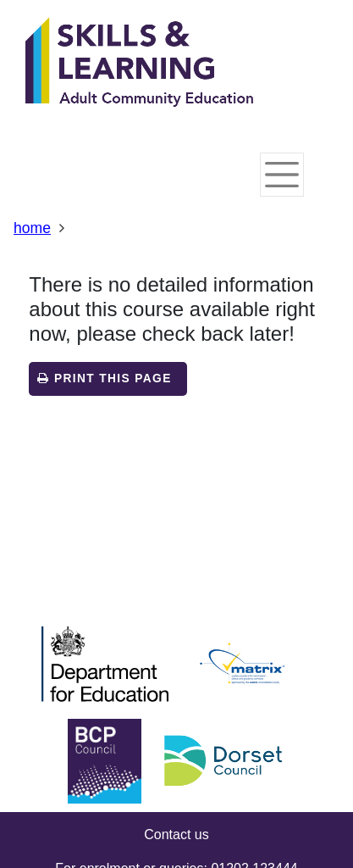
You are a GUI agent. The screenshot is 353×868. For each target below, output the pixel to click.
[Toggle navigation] (282, 175)
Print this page (104, 378)
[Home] (140, 64)
